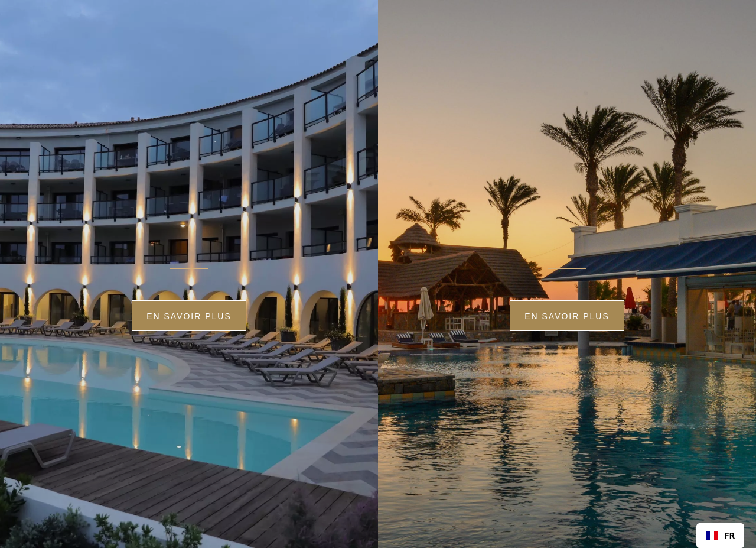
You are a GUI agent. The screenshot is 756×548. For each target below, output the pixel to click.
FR (720, 535)
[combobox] (720, 536)
